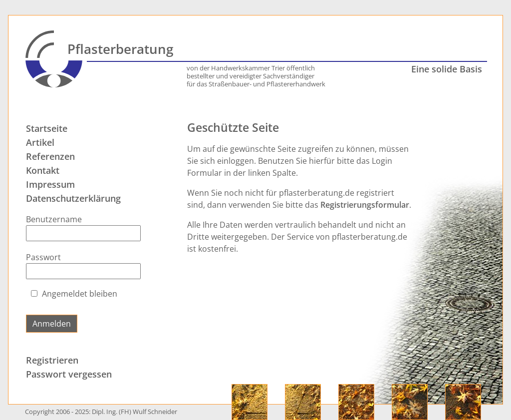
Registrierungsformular (365, 205)
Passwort (43, 257)
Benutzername (54, 219)
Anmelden (52, 324)
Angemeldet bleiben (80, 294)
